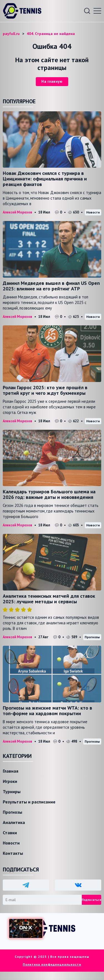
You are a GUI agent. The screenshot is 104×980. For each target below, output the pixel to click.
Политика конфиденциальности (52, 964)
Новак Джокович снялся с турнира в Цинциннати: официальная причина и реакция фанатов (45, 179)
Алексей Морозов (17, 212)
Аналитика (14, 822)
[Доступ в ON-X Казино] (26, 929)
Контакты (13, 853)
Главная (11, 771)
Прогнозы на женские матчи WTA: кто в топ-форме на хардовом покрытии (47, 711)
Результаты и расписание (29, 802)
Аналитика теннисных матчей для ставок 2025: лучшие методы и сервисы (49, 599)
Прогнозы (92, 637)
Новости (93, 212)
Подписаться (92, 900)
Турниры (12, 791)
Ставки (10, 833)
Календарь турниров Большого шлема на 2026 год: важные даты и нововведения (49, 494)
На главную (52, 81)
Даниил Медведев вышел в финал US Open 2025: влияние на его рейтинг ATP (51, 286)
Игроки (10, 781)
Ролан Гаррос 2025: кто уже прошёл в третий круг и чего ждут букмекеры (45, 390)
